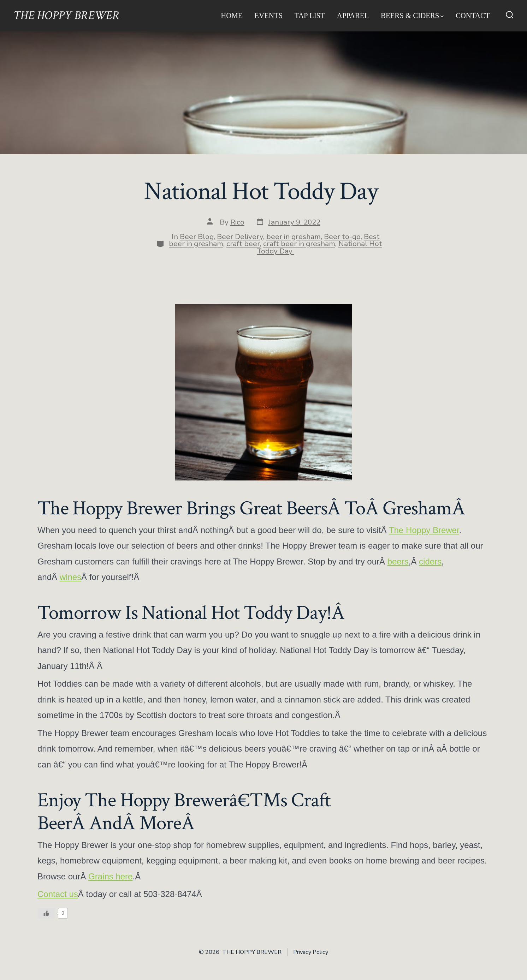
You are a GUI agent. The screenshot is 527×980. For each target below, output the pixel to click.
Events (268, 15)
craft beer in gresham (299, 244)
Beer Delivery (240, 237)
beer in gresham (294, 237)
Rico (237, 222)
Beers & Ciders (412, 15)
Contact (473, 15)
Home (232, 15)
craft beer (243, 244)
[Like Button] (46, 913)
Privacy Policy (311, 952)
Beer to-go (342, 237)
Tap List (310, 15)
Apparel (353, 15)
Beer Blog (197, 237)
